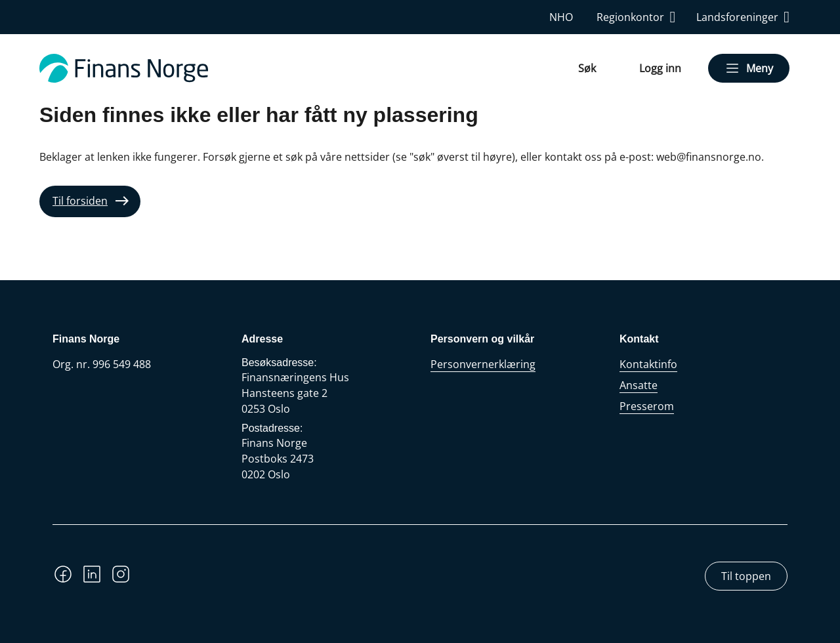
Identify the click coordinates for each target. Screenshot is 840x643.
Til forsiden (80, 201)
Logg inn (660, 68)
